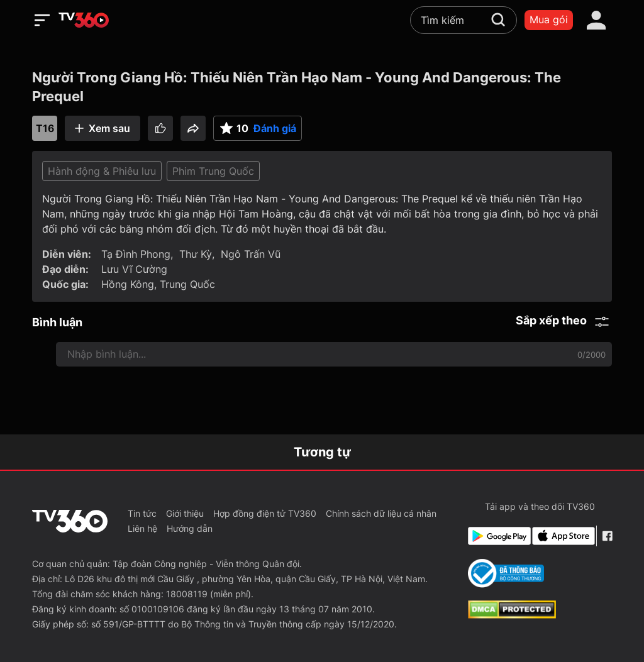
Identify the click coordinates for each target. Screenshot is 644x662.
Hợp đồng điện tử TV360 (265, 513)
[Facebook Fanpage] (607, 536)
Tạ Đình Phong (136, 254)
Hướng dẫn (190, 528)
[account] (596, 20)
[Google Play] (497, 536)
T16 (45, 128)
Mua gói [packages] (549, 19)
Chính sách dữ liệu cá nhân (381, 513)
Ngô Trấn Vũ (251, 254)
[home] (84, 20)
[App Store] (562, 536)
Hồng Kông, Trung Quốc (158, 284)
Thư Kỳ (196, 254)
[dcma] (512, 615)
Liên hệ (142, 528)
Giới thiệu (185, 513)
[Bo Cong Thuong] (506, 573)
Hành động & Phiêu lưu (102, 171)
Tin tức (142, 513)
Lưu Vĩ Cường (134, 269)
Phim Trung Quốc (213, 171)
